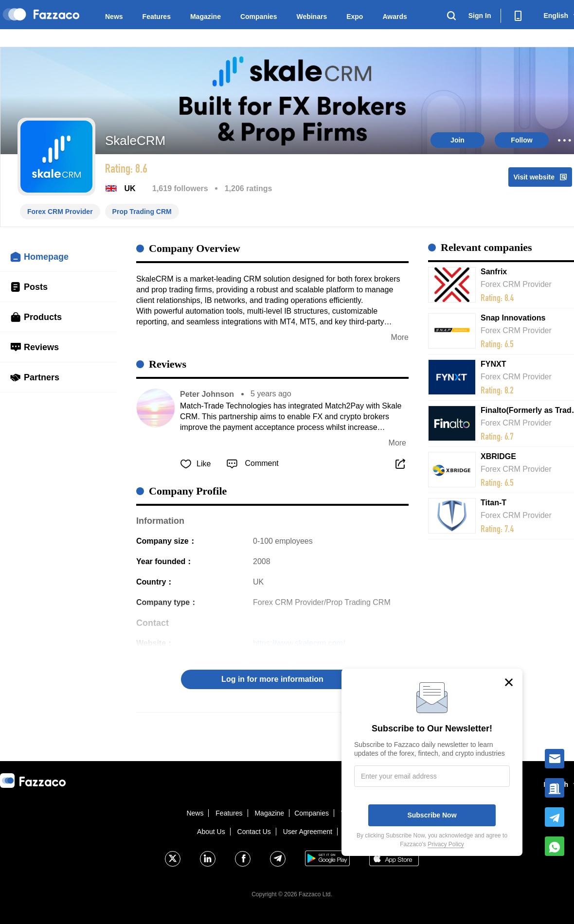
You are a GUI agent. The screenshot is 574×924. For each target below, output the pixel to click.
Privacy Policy (446, 844)
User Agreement (308, 832)
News (114, 17)
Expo (355, 17)
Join (457, 140)
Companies (259, 17)
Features (157, 17)
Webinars (312, 17)
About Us (211, 832)
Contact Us (254, 832)
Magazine (206, 17)
